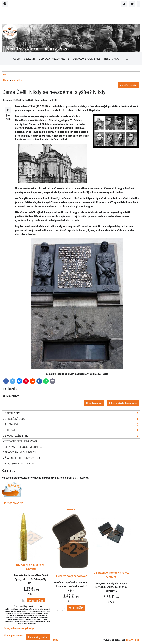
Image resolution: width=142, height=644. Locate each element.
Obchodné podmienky (87, 59)
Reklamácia (111, 59)
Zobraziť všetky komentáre (123, 403)
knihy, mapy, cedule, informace (23, 447)
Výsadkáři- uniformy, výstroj (22, 458)
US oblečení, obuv (72, 419)
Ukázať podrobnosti (14, 635)
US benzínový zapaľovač (71, 576)
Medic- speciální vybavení (19, 463)
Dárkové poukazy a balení (20, 452)
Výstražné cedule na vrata (20, 441)
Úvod (17, 59)
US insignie (72, 430)
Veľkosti (29, 59)
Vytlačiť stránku (128, 85)
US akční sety (72, 413)
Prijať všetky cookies (38, 637)
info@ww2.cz (14, 503)
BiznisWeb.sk (132, 640)
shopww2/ (71, 509)
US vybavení (72, 425)
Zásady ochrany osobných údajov (20, 628)
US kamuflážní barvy (72, 436)
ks (21, 601)
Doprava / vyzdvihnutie (54, 59)
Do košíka (36, 601)
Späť (5, 75)
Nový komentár (94, 403)
